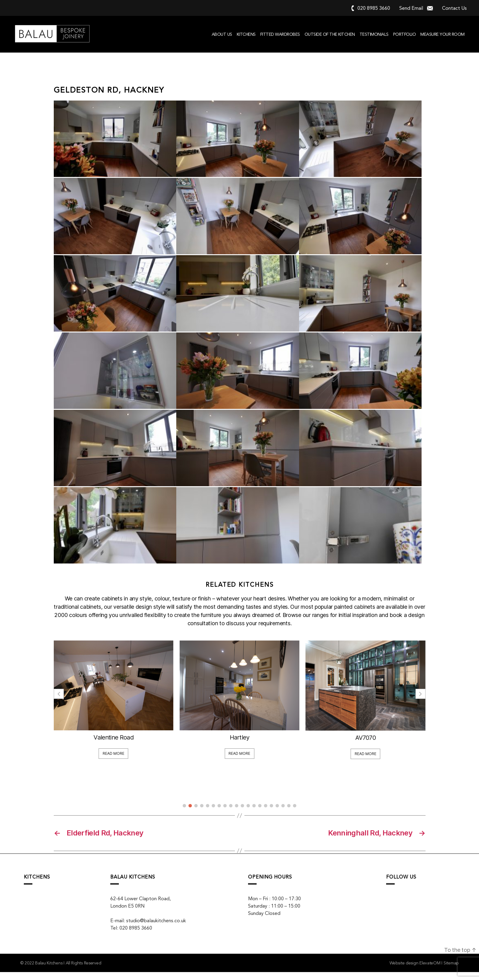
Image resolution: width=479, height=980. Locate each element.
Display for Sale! (70, 743)
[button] (420, 701)
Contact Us (454, 8)
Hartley (322, 745)
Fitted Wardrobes (280, 34)
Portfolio (405, 34)
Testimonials (374, 34)
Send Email (411, 8)
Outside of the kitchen (330, 34)
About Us (222, 34)
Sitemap (451, 971)
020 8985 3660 (374, 8)
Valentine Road (196, 745)
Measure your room (442, 34)
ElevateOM (430, 971)
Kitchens (246, 34)
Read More (70, 759)
